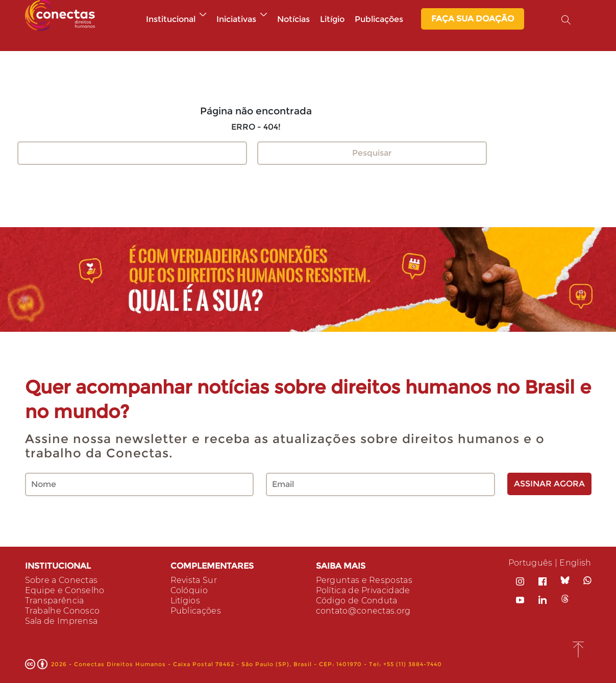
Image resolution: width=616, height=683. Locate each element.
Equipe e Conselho (65, 590)
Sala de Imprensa (61, 621)
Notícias (293, 19)
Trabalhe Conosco (63, 611)
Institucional (176, 19)
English (575, 563)
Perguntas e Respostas (364, 580)
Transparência (55, 601)
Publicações (379, 19)
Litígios (185, 601)
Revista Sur (194, 580)
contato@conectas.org (363, 611)
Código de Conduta (357, 601)
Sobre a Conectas (61, 580)
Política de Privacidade (363, 590)
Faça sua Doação (473, 19)
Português (531, 563)
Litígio (332, 19)
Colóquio (189, 590)
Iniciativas (242, 19)
